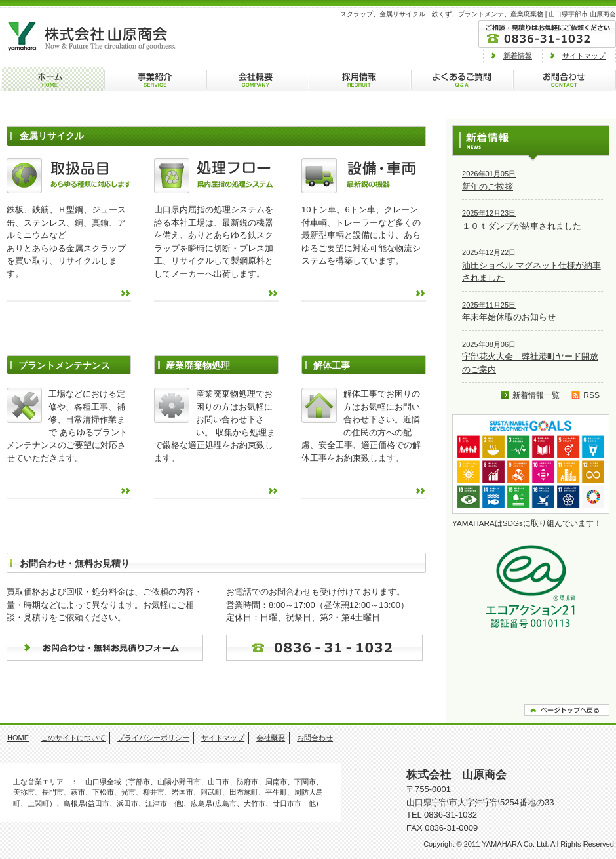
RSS (591, 395)
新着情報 (518, 56)
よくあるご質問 (461, 79)
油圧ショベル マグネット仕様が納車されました (531, 266)
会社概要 (257, 79)
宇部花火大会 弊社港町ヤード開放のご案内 (530, 357)
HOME (18, 738)
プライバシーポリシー (153, 738)
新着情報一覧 (536, 395)
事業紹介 (155, 79)
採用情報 (359, 79)
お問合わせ (564, 79)
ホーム (52, 79)
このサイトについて (73, 738)
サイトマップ (584, 56)
